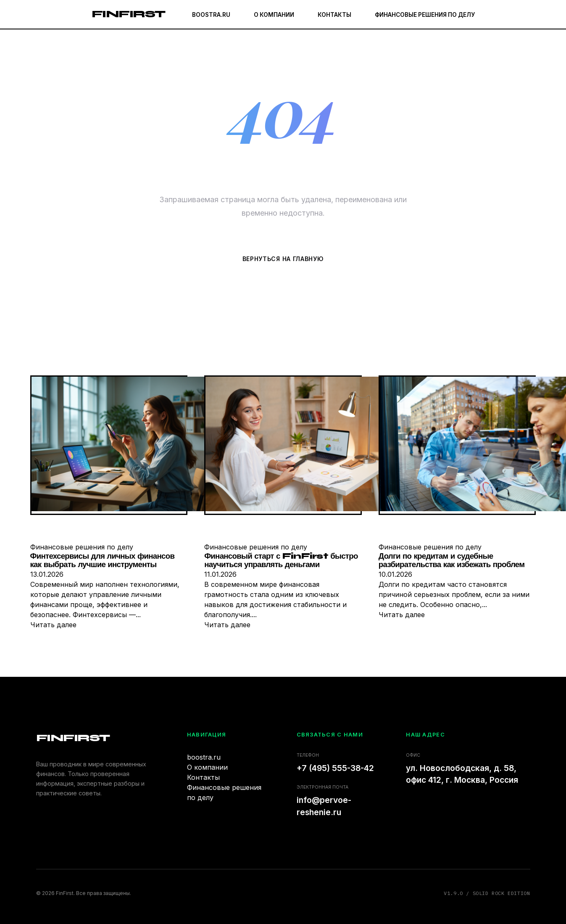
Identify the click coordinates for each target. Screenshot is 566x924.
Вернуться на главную (283, 259)
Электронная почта (322, 787)
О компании (274, 15)
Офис (413, 755)
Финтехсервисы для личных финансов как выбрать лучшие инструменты (103, 561)
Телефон (308, 755)
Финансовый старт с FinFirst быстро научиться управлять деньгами (281, 561)
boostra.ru (211, 15)
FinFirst (128, 14)
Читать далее (53, 625)
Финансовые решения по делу (425, 15)
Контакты (334, 15)
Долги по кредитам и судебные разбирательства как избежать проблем (452, 561)
